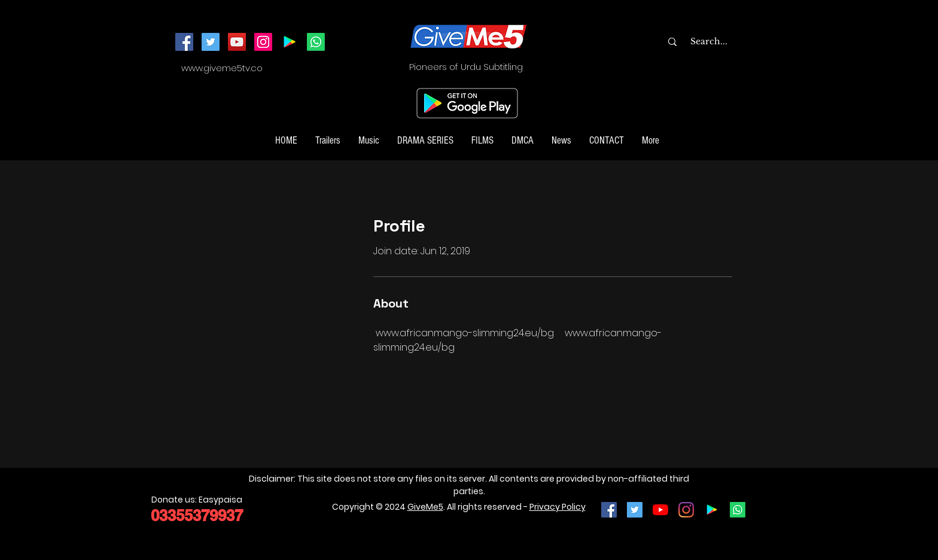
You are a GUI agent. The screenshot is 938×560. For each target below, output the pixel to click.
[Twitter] (211, 42)
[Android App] (290, 42)
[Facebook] (184, 42)
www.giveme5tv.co (222, 68)
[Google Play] (712, 510)
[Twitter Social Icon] (635, 510)
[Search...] (733, 42)
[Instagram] (263, 42)
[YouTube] (237, 42)
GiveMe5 (425, 507)
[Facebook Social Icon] (609, 510)
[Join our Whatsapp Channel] (316, 42)
